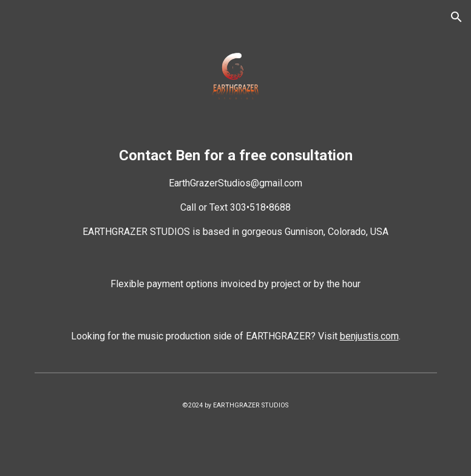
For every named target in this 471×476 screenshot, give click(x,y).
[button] (456, 17)
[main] (236, 192)
